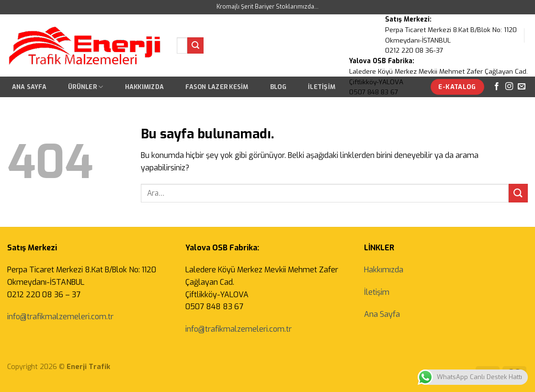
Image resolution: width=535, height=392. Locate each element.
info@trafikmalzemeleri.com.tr (60, 317)
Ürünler (85, 87)
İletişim (377, 292)
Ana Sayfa (29, 87)
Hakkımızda (145, 87)
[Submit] (195, 45)
